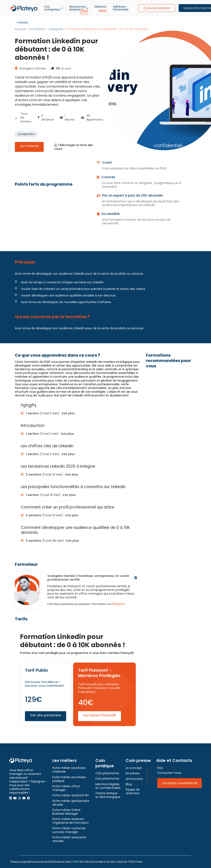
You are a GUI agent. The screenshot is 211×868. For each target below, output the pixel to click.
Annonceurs (134, 779)
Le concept (134, 768)
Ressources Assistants (79, 8)
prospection (26, 134)
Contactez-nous (169, 773)
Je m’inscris (29, 146)
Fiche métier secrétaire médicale (69, 770)
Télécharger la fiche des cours (74, 147)
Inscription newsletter (179, 783)
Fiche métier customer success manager (69, 830)
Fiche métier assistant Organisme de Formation (70, 821)
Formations (37, 29)
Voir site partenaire (46, 715)
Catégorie (56, 29)
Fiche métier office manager (66, 788)
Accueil (20, 29)
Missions (100, 7)
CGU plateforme (107, 779)
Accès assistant (157, 8)
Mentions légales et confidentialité (108, 786)
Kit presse (133, 773)
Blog (129, 784)
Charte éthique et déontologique (108, 795)
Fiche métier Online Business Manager (66, 812)
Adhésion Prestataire (121, 8)
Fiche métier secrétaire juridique (69, 779)
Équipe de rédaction (133, 791)
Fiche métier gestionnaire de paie (71, 803)
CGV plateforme (107, 773)
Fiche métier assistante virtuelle (69, 839)
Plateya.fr (118, 604)
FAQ (160, 768)
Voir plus (68, 413)
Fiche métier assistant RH (70, 795)
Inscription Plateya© (100, 715)
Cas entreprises (53, 8)
